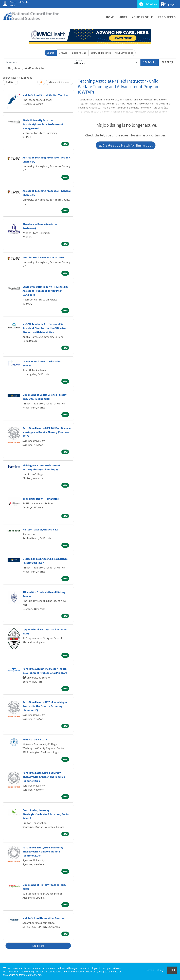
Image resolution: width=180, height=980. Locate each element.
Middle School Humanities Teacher (44, 918)
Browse (63, 53)
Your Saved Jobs (124, 53)
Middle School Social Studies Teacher (45, 95)
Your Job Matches (101, 53)
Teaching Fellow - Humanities (41, 499)
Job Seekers (148, 4)
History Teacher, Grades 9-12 (40, 529)
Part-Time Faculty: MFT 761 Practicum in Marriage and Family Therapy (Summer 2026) (47, 432)
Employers (169, 4)
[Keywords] (38, 62)
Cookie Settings (155, 970)
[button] (167, 62)
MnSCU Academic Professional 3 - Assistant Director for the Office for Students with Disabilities (44, 328)
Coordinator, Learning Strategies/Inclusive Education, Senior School (46, 814)
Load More (38, 946)
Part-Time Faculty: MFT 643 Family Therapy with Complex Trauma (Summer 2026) (43, 851)
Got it (172, 970)
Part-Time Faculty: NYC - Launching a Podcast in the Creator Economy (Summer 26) (45, 706)
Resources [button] (167, 17)
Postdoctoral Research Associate (43, 257)
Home (110, 17)
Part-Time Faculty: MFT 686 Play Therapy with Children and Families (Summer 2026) (44, 777)
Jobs (123, 17)
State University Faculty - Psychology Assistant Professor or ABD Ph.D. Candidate (45, 291)
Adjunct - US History (35, 739)
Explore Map (79, 53)
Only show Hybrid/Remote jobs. (26, 68)
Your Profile (143, 17)
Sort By (9, 82)
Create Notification (59, 82)
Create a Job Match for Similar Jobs (126, 145)
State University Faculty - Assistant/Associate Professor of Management (43, 124)
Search (51, 53)
